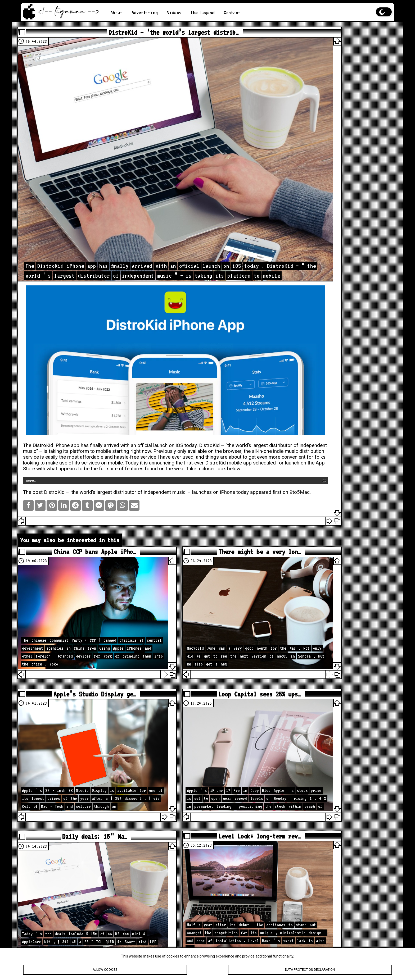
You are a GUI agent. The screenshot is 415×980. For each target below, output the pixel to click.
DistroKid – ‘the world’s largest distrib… (149, 35)
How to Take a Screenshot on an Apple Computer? (337, 137)
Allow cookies (105, 970)
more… (42, 398)
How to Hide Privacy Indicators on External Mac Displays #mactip (337, 826)
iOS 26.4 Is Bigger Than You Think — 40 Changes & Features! (337, 792)
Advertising (147, 13)
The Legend (210, 13)
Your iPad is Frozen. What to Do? (335, 89)
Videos (179, 13)
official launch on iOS (171, 352)
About (117, 13)
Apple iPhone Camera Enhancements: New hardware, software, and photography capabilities (333, 63)
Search (380, 292)
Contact (241, 13)
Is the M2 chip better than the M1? (337, 78)
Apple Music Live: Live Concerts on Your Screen (339, 163)
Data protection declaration (310, 970)
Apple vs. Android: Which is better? (333, 115)
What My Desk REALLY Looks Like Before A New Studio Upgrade (337, 839)
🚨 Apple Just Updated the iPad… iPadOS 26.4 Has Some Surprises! (332, 810)
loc (337, 394)
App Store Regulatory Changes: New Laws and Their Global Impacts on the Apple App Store (337, 150)
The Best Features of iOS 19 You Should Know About (339, 47)
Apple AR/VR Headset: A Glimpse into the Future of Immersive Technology (337, 102)
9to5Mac (84, 416)
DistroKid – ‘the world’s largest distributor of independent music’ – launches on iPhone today (157, 410)
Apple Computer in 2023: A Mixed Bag (339, 126)
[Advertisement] (336, 227)
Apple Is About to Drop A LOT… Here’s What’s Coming (336, 776)
